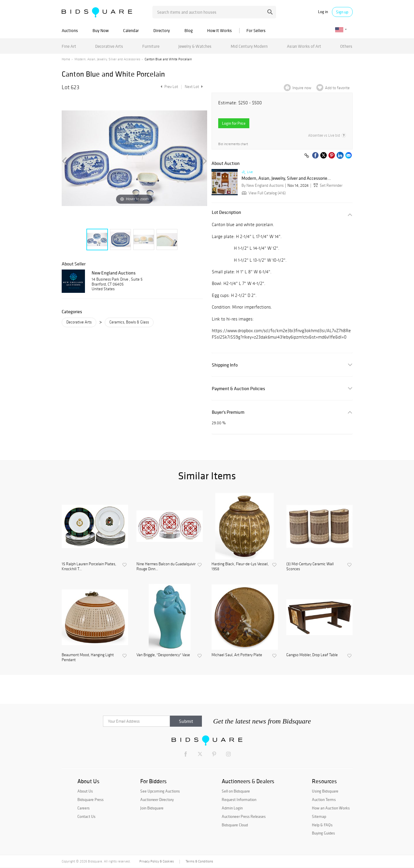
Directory (162, 30)
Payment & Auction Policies (238, 389)
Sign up (342, 12)
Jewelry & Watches (195, 46)
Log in (323, 12)
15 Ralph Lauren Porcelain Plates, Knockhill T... (89, 567)
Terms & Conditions (199, 861)
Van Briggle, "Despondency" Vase (163, 655)
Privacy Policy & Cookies (157, 861)
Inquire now (302, 88)
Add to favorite (337, 88)
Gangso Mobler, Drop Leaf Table (312, 655)
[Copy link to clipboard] (307, 156)
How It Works (220, 30)
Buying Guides (323, 833)
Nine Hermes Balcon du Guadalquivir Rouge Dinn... (166, 567)
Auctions (70, 30)
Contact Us (86, 816)
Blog (189, 30)
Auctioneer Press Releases (244, 816)
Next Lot (194, 87)
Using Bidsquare (325, 791)
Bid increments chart (233, 144)
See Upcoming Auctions (160, 791)
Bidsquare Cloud (235, 825)
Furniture (151, 46)
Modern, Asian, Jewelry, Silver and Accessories (107, 59)
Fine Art (69, 46)
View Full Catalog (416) (263, 193)
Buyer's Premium (228, 412)
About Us (85, 791)
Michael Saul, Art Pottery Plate (237, 655)
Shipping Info (225, 365)
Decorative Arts (109, 46)
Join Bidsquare (152, 808)
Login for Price (234, 123)
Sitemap (319, 816)
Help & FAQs (322, 825)
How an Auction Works (331, 808)
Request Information (239, 800)
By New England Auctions (263, 185)
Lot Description (226, 212)
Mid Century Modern (249, 46)
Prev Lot (169, 87)
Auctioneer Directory (157, 800)
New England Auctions (114, 273)
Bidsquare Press (90, 800)
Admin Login (232, 808)
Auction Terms (324, 800)
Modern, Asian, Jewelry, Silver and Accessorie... (286, 178)
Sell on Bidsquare (236, 791)
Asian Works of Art (304, 46)
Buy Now (101, 30)
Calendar (131, 30)
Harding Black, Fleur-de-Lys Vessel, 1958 (240, 567)
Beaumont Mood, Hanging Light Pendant (88, 657)
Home (66, 59)
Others (346, 46)
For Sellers (256, 30)
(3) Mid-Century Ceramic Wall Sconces (310, 567)
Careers (83, 808)
